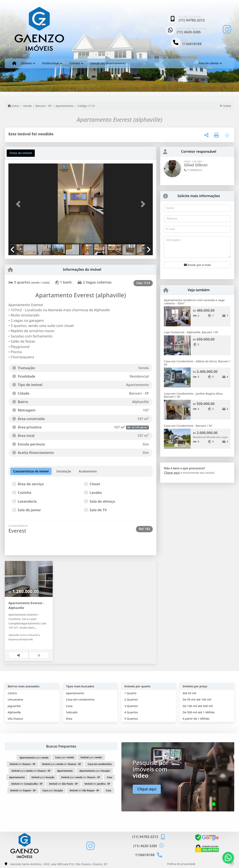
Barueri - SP (43, 106)
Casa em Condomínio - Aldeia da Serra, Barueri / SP (197, 363)
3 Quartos (131, 706)
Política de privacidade (181, 864)
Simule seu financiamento (108, 63)
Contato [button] (75, 63)
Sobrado (72, 712)
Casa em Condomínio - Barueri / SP (188, 426)
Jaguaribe (14, 706)
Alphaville (14, 712)
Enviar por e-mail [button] (197, 265)
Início (13, 106)
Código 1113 (86, 106)
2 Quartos (131, 699)
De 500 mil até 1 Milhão (199, 712)
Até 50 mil (189, 693)
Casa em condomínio (80, 699)
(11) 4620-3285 (189, 32)
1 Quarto (130, 693)
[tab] (21, 153)
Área (69, 718)
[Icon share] (227, 29)
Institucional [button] (50, 63)
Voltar (226, 106)
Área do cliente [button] (208, 63)
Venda (27, 106)
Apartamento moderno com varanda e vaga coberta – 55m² (194, 302)
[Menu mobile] (14, 63)
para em (61, 764)
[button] (19, 204)
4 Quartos (131, 712)
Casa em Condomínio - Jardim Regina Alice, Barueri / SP (193, 395)
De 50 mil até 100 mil (197, 699)
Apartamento (65, 106)
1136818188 (192, 44)
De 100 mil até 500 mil (198, 706)
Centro (12, 693)
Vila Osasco (15, 718)
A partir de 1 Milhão (196, 718)
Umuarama (15, 699)
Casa (69, 706)
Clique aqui (172, 473)
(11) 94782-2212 (192, 20)
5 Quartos (131, 718)
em (23, 764)
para (34, 758)
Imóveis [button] (26, 63)
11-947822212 (193, 170)
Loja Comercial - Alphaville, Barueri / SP (191, 332)
